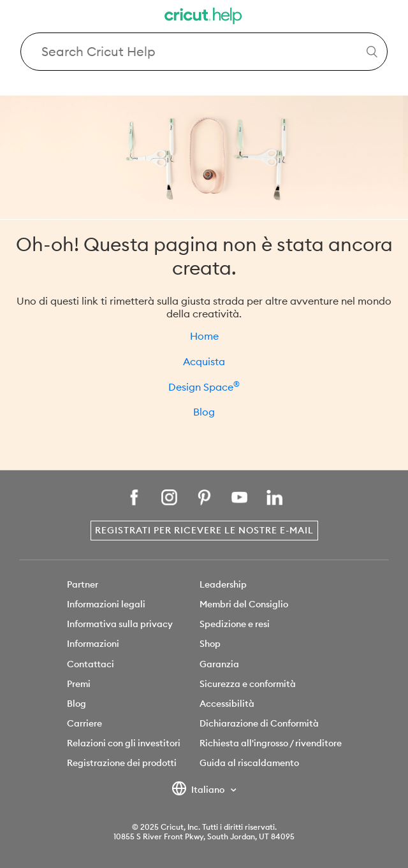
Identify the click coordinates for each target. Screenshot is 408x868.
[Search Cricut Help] (204, 52)
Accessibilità (227, 704)
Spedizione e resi (235, 624)
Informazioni (93, 644)
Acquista (204, 361)
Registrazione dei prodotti (122, 763)
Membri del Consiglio (244, 604)
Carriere (84, 723)
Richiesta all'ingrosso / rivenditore (271, 743)
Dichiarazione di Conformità (259, 723)
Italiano (199, 790)
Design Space (204, 387)
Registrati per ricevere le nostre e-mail (204, 530)
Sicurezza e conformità (248, 684)
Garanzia (219, 664)
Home (204, 336)
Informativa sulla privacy (120, 624)
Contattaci (91, 664)
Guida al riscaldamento (249, 763)
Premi (79, 684)
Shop (210, 644)
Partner (83, 584)
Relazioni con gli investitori (124, 743)
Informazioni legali (106, 604)
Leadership (223, 584)
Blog (204, 412)
